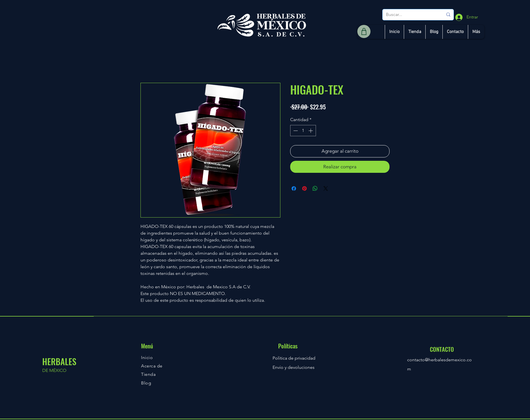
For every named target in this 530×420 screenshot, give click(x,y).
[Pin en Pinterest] (304, 188)
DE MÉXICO (54, 370)
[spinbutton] (303, 131)
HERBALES (59, 361)
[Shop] (364, 31)
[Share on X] (326, 188)
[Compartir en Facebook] (294, 188)
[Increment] (311, 131)
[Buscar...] (410, 15)
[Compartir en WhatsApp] (315, 188)
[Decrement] (295, 131)
